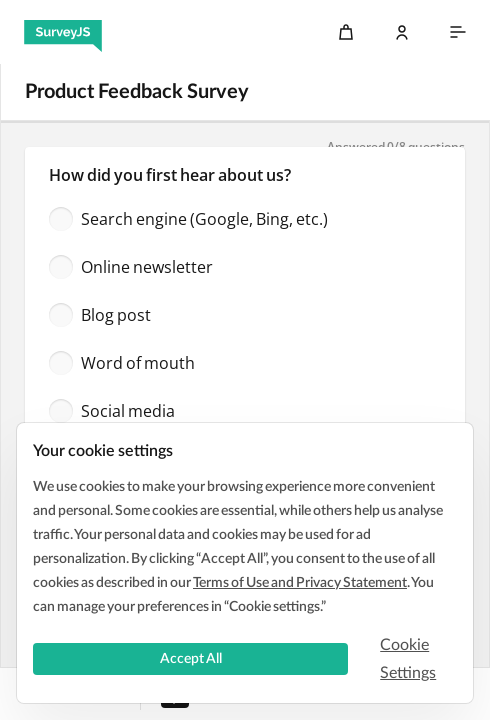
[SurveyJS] (63, 32)
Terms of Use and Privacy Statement (300, 583)
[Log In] (402, 32)
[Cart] (346, 32)
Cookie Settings (408, 659)
